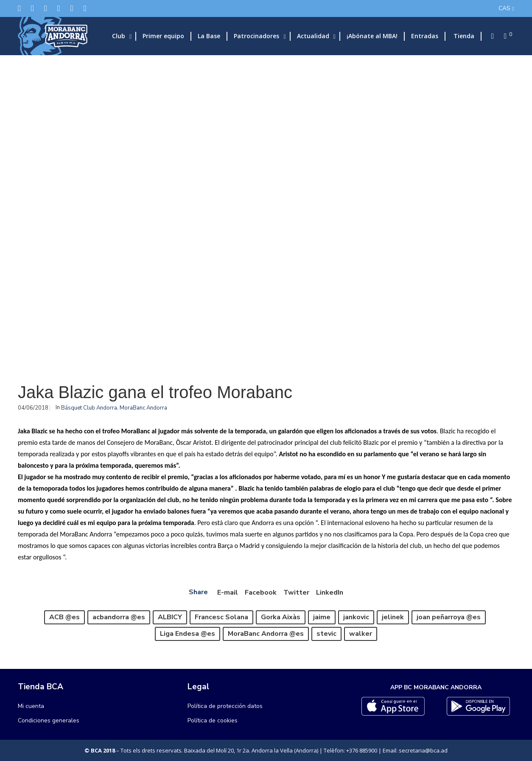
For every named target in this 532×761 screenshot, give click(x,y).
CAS (504, 8)
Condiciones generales (49, 720)
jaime (322, 617)
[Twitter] (19, 8)
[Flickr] (72, 8)
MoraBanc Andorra (143, 408)
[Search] (490, 36)
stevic (326, 634)
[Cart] (503, 36)
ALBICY (170, 617)
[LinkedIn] (59, 8)
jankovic (356, 617)
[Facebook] (32, 8)
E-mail (228, 593)
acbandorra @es (119, 617)
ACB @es (64, 617)
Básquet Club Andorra (89, 408)
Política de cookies (213, 720)
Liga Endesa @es (188, 634)
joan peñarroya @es (449, 617)
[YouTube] (85, 8)
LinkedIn (330, 593)
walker (361, 634)
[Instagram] (46, 8)
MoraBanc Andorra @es (266, 634)
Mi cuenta (31, 706)
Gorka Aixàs (281, 617)
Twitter (296, 593)
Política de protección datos (225, 706)
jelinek (393, 617)
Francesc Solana (221, 617)
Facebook (261, 593)
